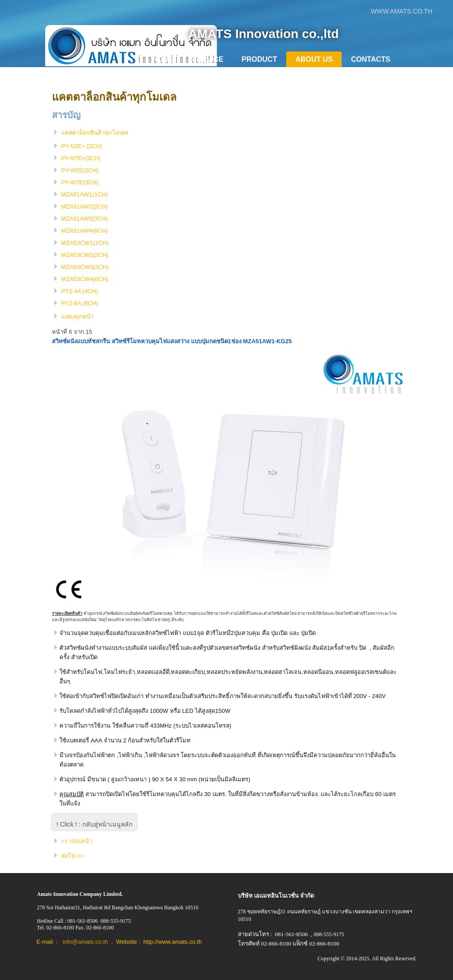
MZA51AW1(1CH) (85, 194)
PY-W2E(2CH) (80, 170)
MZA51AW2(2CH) (85, 207)
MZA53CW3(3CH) (85, 267)
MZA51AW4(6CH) (85, 231)
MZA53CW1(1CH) (85, 243)
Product (259, 59)
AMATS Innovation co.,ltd (264, 34)
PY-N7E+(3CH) (81, 158)
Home (163, 59)
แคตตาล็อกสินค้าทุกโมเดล (114, 97)
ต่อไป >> (72, 856)
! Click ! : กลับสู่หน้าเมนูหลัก (94, 824)
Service (207, 59)
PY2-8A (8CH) (80, 303)
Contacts (371, 59)
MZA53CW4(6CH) (85, 279)
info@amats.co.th (85, 942)
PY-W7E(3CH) (80, 182)
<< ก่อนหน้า (77, 841)
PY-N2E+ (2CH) (82, 146)
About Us (314, 59)
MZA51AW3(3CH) (85, 219)
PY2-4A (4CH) (80, 291)
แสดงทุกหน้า (77, 317)
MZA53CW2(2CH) (85, 255)
